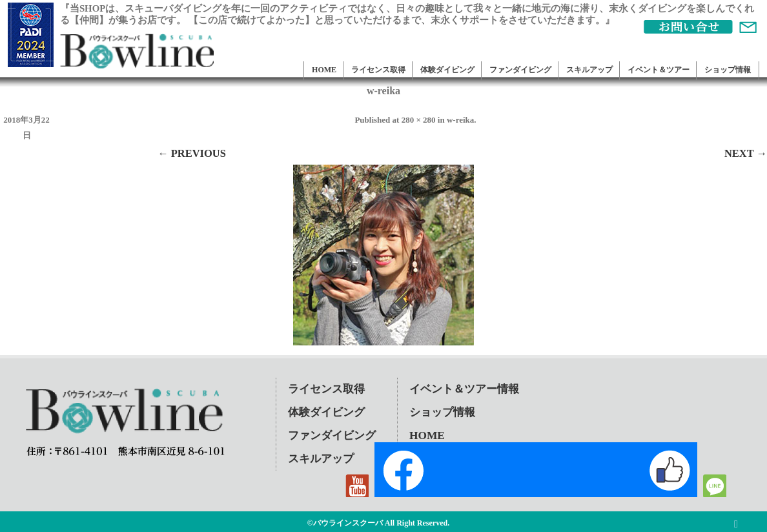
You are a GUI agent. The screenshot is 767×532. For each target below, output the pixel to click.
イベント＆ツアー (659, 70)
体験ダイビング (447, 70)
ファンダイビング (520, 70)
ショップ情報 (728, 70)
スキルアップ (589, 70)
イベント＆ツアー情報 (464, 389)
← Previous (192, 153)
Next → (746, 153)
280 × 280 (419, 120)
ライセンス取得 (378, 70)
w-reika (460, 120)
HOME (324, 70)
